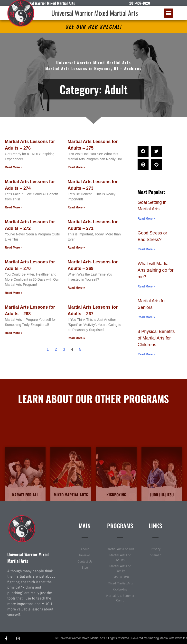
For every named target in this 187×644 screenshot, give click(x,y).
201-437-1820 (140, 3)
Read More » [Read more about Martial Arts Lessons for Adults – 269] (76, 288)
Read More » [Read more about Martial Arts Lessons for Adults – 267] (76, 338)
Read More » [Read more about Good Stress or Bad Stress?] (146, 249)
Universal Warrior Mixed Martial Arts (95, 13)
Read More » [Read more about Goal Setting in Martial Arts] (146, 219)
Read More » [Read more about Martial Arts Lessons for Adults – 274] (14, 207)
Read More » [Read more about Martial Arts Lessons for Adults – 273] (76, 207)
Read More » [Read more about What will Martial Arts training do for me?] (146, 286)
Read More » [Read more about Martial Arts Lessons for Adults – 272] (14, 248)
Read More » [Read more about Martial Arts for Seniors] (146, 317)
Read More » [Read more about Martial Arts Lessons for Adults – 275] (76, 167)
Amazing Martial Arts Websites (167, 638)
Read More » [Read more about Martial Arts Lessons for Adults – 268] (14, 333)
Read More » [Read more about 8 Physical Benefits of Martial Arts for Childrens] (146, 354)
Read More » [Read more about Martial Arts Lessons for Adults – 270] (14, 293)
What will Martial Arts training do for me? (155, 270)
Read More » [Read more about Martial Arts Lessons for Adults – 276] (14, 167)
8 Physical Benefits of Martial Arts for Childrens (156, 338)
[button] (168, 13)
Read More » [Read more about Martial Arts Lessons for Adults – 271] (76, 248)
